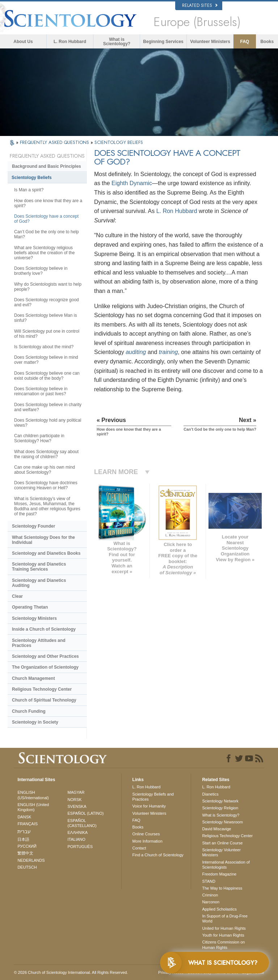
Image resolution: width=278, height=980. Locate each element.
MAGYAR (76, 792)
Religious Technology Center (42, 689)
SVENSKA (77, 806)
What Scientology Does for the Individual (43, 540)
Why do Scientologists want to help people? (48, 287)
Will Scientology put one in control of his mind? (47, 334)
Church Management (33, 678)
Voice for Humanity (149, 806)
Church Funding (29, 711)
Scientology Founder (33, 526)
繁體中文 (25, 853)
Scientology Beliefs (32, 178)
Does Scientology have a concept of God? (46, 219)
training (168, 352)
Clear (17, 596)
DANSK (24, 817)
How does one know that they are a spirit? (48, 203)
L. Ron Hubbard (70, 42)
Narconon (211, 902)
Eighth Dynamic (132, 183)
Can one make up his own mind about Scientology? (45, 470)
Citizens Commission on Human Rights (223, 945)
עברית (24, 831)
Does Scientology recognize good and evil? (47, 302)
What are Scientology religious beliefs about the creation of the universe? (44, 253)
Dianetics (210, 794)
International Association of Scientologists (226, 865)
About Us (23, 42)
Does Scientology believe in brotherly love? (41, 271)
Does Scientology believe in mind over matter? (46, 360)
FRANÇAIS (28, 824)
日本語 (23, 839)
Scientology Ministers (34, 618)
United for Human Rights (224, 928)
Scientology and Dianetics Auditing (39, 583)
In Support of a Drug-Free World (225, 919)
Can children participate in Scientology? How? (39, 438)
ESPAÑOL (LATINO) (86, 813)
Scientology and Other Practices (45, 656)
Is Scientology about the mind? (44, 347)
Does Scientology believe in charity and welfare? (48, 407)
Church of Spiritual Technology (44, 700)
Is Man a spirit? (29, 190)
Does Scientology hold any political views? (48, 423)
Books (267, 42)
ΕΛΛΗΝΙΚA (78, 832)
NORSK (75, 800)
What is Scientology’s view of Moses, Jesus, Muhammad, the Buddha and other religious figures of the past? (47, 506)
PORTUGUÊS (80, 847)
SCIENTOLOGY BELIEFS (119, 142)
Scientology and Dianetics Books (46, 553)
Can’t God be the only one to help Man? (47, 234)
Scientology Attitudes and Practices (39, 643)
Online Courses (146, 834)
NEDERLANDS (31, 860)
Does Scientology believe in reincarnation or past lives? (41, 391)
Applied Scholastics (219, 909)
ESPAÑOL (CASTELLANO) (82, 823)
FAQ (245, 42)
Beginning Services (163, 42)
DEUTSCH (27, 867)
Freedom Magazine (219, 874)
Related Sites (200, 5)
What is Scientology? (117, 42)
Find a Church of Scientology (158, 855)
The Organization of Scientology (45, 667)
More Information (148, 841)
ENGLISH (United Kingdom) (33, 807)
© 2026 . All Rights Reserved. (71, 972)
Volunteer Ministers (210, 42)
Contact (139, 848)
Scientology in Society (35, 722)
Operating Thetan (30, 607)
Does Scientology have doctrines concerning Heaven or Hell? (46, 485)
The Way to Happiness (222, 888)
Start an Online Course (222, 843)
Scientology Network (220, 801)
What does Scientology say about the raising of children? (46, 454)
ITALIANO (77, 839)
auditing (136, 352)
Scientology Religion (220, 808)
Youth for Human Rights (223, 935)
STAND (208, 881)
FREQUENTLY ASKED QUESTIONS (55, 142)
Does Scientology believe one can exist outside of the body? (47, 376)
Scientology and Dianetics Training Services (39, 567)
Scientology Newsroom (222, 822)
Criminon (210, 895)
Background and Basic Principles (47, 166)
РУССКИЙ (27, 846)
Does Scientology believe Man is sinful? (45, 318)
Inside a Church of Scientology (44, 629)
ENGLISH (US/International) (33, 795)
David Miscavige (216, 829)
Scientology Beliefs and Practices (153, 797)
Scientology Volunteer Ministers (221, 852)
